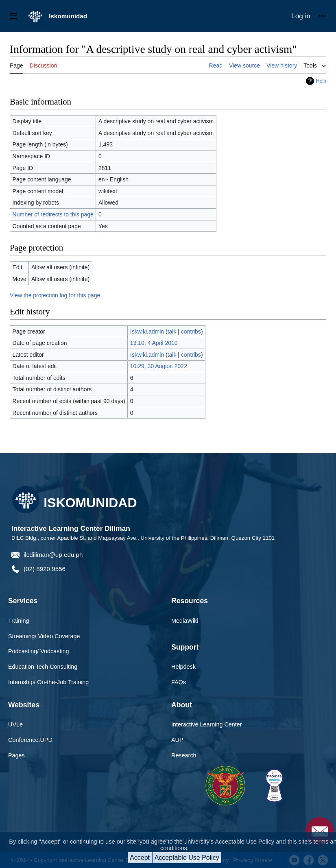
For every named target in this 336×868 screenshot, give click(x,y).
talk (172, 331)
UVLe (15, 724)
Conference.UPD (30, 740)
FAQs (179, 682)
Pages (16, 755)
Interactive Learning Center (207, 724)
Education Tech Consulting (43, 667)
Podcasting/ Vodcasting (39, 651)
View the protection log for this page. (56, 295)
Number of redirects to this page (53, 214)
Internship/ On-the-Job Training (48, 682)
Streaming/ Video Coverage (44, 636)
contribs (191, 331)
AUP (177, 740)
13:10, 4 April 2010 (154, 343)
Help (321, 81)
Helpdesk (183, 667)
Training (19, 621)
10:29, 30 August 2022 (159, 366)
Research (184, 755)
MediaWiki (185, 621)
